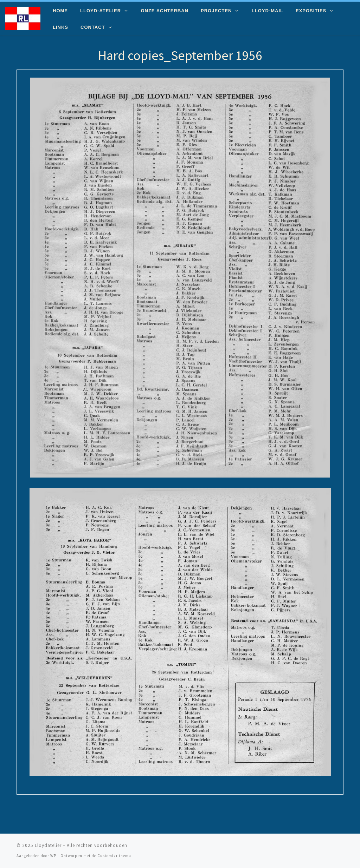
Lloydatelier (48, 845)
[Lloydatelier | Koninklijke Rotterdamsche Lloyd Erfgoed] (23, 17)
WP (53, 856)
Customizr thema (114, 856)
